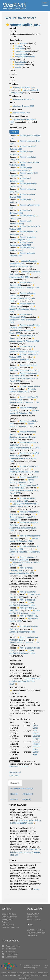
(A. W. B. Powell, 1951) (24, 378)
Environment (15, 661)
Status (12, 71)
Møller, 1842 (22, 87)
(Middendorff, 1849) (25, 320)
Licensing (14, 758)
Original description (18, 667)
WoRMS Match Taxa (36, 930)
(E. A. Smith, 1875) (24, 472)
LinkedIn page (10, 954)
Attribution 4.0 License (19, 767)
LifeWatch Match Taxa (36, 933)
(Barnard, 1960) (23, 437)
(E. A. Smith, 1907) (25, 448)
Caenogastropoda (21, 51)
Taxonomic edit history (20, 719)
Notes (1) (14, 794)
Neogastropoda (20, 54)
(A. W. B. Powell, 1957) (24, 491)
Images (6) (27, 799)
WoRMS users (8, 925)
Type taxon (14, 84)
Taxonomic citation (18, 697)
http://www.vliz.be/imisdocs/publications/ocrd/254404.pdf (25, 852)
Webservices (32, 935)
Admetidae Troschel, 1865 (22, 99)
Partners (6, 922)
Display (14, 132)
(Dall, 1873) (22, 632)
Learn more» (46, 966)
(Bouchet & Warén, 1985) (23, 330)
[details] (12, 684)
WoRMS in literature (10, 927)
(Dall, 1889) (23, 528)
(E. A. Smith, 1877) (24, 517)
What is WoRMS (9, 914)
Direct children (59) (18, 128)
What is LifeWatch (9, 917)
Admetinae (18, 65)
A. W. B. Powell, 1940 (23, 459)
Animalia (22, 43)
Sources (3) (15, 783)
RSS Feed (8, 951)
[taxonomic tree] (15, 772)
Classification (16, 40)
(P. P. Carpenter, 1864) (25, 552)
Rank (12, 77)
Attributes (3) (28, 794)
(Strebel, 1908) (23, 309)
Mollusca (17, 46)
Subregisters (7, 919)
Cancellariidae (19, 62)
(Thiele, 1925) (22, 298)
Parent (12, 103)
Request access (34, 919)
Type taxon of (15, 96)
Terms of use (32, 917)
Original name (16, 109)
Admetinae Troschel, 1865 (22, 106)
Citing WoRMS (33, 914)
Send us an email (11, 946)
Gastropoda (18, 49)
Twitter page (9, 949)
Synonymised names (19, 116)
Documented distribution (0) (22, 788)
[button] (8, 25)
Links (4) (14, 799)
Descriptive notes (17, 687)
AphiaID (13, 28)
